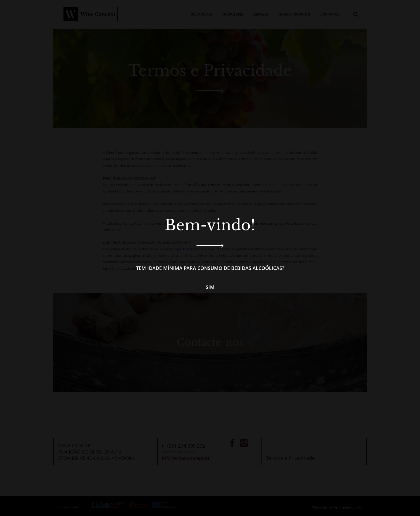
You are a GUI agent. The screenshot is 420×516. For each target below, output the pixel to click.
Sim (210, 287)
